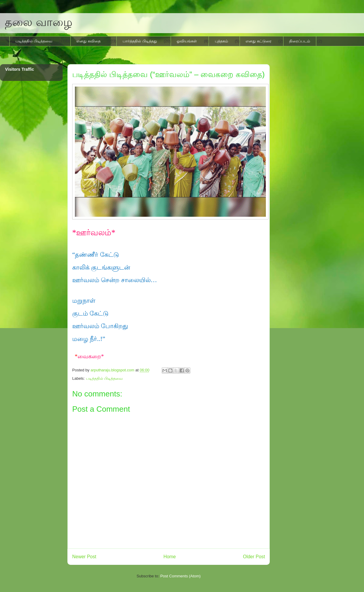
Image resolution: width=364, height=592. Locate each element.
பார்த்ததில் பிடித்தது (140, 41)
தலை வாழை (39, 22)
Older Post (254, 557)
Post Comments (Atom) (180, 576)
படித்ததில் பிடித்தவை (34, 41)
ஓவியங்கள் (187, 41)
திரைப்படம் (300, 41)
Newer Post (84, 557)
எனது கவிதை (88, 41)
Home (170, 557)
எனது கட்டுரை (259, 41)
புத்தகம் (221, 41)
